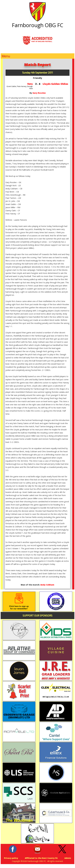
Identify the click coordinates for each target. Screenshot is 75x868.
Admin (68, 858)
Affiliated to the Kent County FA (41, 858)
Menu (6, 56)
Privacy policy (11, 858)
